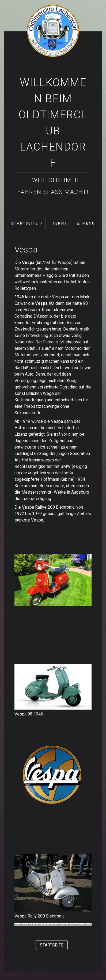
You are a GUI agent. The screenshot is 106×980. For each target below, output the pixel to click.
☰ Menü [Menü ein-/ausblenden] (86, 223)
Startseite (25, 223)
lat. (40, 263)
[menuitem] (25, 223)
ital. (47, 263)
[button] (52, 945)
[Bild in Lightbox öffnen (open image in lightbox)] (53, 687)
